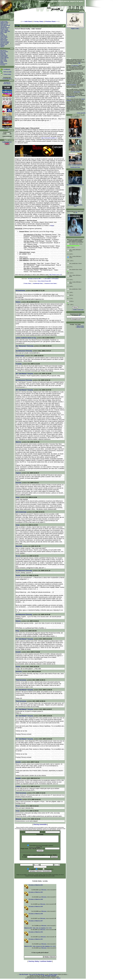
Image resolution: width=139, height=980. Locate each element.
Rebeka (18, 621)
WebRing (2, 46)
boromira (19, 672)
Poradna (2, 35)
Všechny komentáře (40, 824)
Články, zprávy (4, 24)
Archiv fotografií (4, 30)
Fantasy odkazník (4, 58)
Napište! (59, 979)
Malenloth (19, 546)
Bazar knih (3, 53)
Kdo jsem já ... (4, 51)
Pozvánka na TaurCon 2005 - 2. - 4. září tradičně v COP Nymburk (43, 279)
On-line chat (3, 59)
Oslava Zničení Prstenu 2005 (44, 281)
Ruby (17, 631)
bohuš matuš (20, 356)
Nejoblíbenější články (38, 283)
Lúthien (18, 786)
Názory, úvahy (4, 41)
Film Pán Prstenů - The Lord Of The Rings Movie (32, 976)
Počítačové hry (4, 64)
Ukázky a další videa (5, 31)
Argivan (18, 473)
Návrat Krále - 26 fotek (75, 137)
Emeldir (18, 652)
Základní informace (5, 28)
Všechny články (39, 21)
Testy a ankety (4, 60)
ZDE (79, 63)
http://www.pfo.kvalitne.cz (49, 138)
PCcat (18, 806)
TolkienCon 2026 (5, 23)
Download (3, 65)
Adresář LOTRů (4, 43)
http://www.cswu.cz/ (55, 275)
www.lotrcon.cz (75, 66)
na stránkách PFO (71, 97)
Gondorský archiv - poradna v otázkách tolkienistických (75, 234)
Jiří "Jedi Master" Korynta (24, 374)
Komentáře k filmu (5, 42)
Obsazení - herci (4, 29)
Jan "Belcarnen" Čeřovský (24, 346)
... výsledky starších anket (78, 310)
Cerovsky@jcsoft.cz (7, 79)
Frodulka (19, 364)
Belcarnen (17, 25)
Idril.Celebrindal (21, 512)
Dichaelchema (20, 291)
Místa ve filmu (4, 32)
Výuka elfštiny (4, 36)
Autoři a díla (3, 54)
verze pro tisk (62, 277)
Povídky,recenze (4, 55)
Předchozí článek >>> (52, 21)
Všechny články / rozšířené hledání (40, 963)
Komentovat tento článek (51, 283)
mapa (52, 225)
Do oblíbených (7, 69)
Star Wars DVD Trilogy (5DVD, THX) (75, 205)
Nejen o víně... (75, 28)
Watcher (18, 442)
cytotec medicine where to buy (26, 338)
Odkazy (2, 47)
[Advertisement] (40, 15)
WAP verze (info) (7, 72)
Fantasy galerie (4, 56)
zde (76, 213)
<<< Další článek (27, 21)
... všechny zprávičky (81, 113)
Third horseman (21, 680)
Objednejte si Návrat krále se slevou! (75, 184)
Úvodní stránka (4, 22)
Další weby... (7, 128)
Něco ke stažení (4, 37)
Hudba (2, 34)
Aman (18, 497)
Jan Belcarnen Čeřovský (24, 351)
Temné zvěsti (3, 38)
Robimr (18, 302)
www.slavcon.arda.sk (71, 85)
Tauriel (18, 575)
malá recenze (77, 92)
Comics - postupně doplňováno (75, 164)
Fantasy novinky (4, 52)
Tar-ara (18, 556)
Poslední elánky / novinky (40, 882)
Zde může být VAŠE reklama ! (7, 83)
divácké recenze (80, 327)
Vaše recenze (3, 26)
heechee (18, 483)
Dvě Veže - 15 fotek (75, 151)
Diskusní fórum (4, 40)
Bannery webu (4, 44)
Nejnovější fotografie (5, 25)
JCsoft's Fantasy (53, 976)
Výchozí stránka (7, 74)
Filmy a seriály (4, 61)
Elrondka (19, 799)
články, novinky (80, 326)
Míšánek (18, 819)
